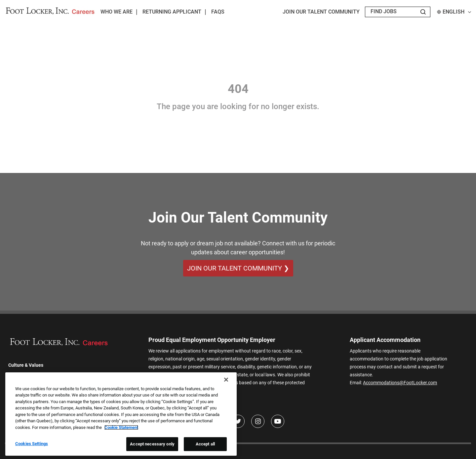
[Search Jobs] (423, 12)
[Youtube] (278, 421)
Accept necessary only (152, 444)
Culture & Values (26, 365)
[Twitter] (238, 421)
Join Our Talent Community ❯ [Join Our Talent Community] (238, 268)
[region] (121, 414)
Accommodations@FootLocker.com (400, 383)
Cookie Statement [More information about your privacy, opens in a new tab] (121, 427)
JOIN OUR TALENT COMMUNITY (321, 12)
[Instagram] (258, 421)
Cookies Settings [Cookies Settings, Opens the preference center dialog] (32, 444)
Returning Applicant (172, 12)
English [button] (454, 12)
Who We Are (117, 12)
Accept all (205, 444)
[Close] (226, 380)
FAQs (218, 12)
